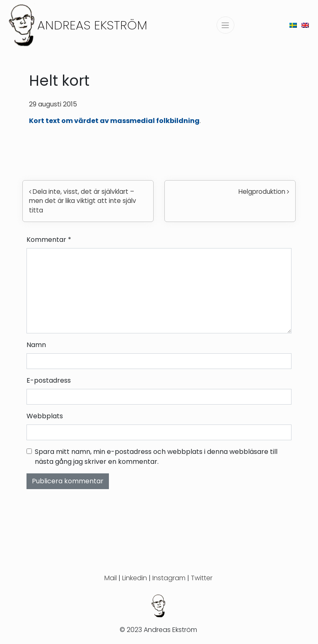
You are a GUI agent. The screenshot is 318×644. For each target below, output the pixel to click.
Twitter (202, 578)
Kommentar (49, 240)
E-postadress (49, 380)
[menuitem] (293, 25)
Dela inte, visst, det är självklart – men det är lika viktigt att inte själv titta (83, 201)
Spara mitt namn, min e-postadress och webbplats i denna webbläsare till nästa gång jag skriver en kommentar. (156, 457)
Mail (111, 578)
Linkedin (135, 578)
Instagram (169, 578)
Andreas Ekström (92, 25)
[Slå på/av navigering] (225, 25)
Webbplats (45, 416)
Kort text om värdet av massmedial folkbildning (114, 121)
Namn (36, 345)
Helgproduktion (264, 192)
